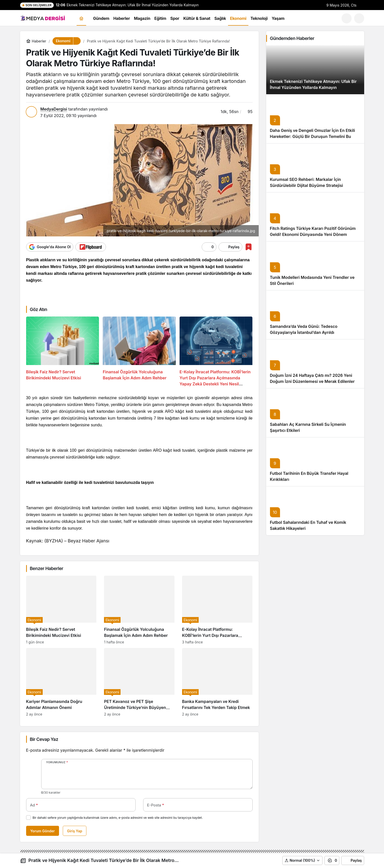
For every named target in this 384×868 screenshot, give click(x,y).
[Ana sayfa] (81, 18)
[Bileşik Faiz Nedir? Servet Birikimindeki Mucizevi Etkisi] (63, 352)
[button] (359, 18)
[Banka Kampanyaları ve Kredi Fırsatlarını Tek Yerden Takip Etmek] (217, 682)
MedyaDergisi (54, 109)
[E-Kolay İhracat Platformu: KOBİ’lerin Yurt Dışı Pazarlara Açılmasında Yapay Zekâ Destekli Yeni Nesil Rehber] (216, 352)
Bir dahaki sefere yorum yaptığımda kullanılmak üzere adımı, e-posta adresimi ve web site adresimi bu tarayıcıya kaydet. (118, 818)
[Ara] (347, 18)
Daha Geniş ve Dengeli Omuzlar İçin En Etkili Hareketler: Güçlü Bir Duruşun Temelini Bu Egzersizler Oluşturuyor (313, 136)
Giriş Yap (75, 831)
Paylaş (353, 860)
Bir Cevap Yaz (44, 739)
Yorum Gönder (43, 831)
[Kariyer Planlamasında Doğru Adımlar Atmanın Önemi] (61, 682)
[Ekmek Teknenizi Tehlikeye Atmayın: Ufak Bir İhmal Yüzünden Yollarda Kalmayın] (315, 70)
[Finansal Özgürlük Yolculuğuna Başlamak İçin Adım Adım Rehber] (139, 352)
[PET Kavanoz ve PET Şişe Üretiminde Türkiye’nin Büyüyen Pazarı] (139, 682)
